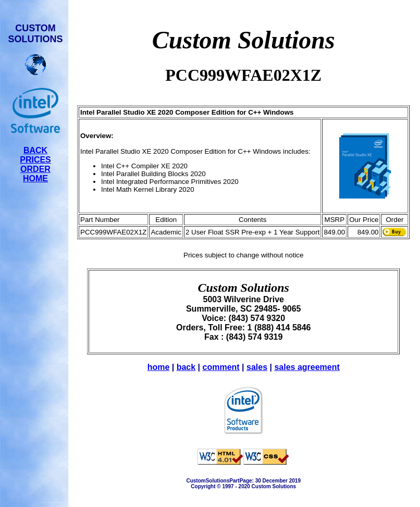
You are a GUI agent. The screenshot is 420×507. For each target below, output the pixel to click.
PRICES (35, 160)
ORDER (35, 169)
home (159, 367)
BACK (35, 150)
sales (257, 367)
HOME (35, 178)
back (186, 367)
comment (221, 367)
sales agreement (307, 367)
